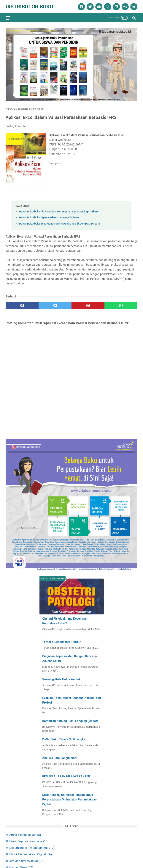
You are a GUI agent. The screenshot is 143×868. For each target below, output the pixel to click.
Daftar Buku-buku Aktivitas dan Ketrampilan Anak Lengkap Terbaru (59, 212)
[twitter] (90, 7)
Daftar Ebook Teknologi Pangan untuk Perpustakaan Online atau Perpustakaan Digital (69, 799)
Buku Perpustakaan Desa (29, 841)
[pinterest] (88, 306)
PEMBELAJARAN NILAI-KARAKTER (66, 776)
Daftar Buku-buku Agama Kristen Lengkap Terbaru (49, 218)
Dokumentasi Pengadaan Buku (32, 848)
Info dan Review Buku (27, 861)
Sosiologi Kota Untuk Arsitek (61, 679)
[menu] (8, 18)
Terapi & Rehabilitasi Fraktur (61, 642)
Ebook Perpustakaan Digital (31, 854)
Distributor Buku (29, 7)
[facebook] (81, 7)
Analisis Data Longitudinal (60, 758)
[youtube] (98, 7)
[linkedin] (116, 7)
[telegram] (133, 7)
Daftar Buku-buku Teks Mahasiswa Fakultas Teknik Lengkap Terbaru (60, 224)
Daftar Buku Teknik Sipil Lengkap (65, 739)
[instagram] (107, 7)
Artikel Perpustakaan (25, 835)
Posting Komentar (16, 126)
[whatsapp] (125, 7)
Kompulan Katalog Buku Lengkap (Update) (71, 721)
